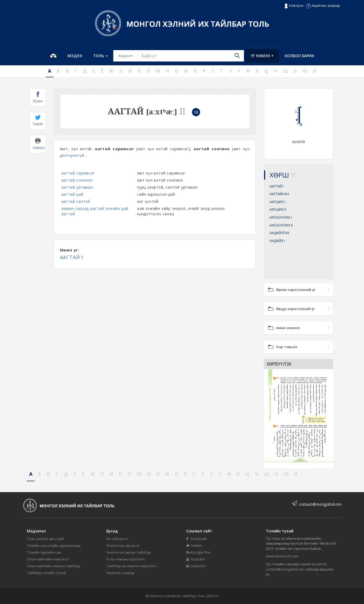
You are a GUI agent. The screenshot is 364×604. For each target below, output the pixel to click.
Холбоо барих (299, 56)
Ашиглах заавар (323, 5)
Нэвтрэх (294, 6)
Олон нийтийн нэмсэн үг (48, 559)
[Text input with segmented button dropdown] (191, 56)
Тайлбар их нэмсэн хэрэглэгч (131, 566)
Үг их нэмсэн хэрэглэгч (126, 559)
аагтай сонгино (77, 180)
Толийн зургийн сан (44, 552)
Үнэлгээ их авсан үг (123, 545)
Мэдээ (75, 56)
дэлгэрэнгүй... (74, 155)
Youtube (195, 559)
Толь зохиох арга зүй (45, 539)
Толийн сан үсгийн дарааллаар (54, 545)
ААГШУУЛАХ (281, 217)
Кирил (128, 56)
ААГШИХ (277, 202)
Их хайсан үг (117, 539)
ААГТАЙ (70, 257)
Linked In (196, 566)
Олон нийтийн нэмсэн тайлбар (54, 566)
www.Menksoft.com (282, 556)
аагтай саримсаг (78, 173)
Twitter (194, 545)
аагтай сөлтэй (76, 201)
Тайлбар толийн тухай (46, 573)
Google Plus (198, 552)
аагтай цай (72, 194)
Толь (100, 56)
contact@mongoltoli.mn (320, 504)
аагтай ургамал (77, 187)
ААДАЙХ (277, 241)
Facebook (197, 539)
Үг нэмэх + (262, 56)
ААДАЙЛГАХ (279, 233)
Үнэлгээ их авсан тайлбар (129, 552)
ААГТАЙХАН (279, 194)
